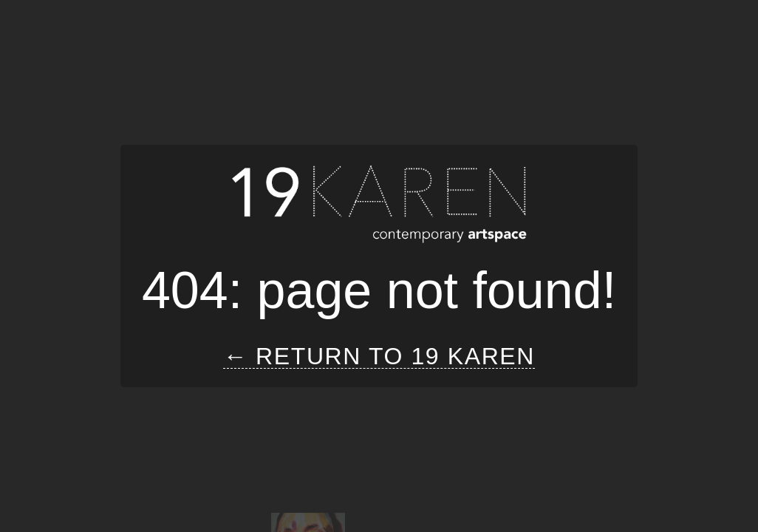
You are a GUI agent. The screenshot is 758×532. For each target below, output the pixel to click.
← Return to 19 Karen (379, 357)
